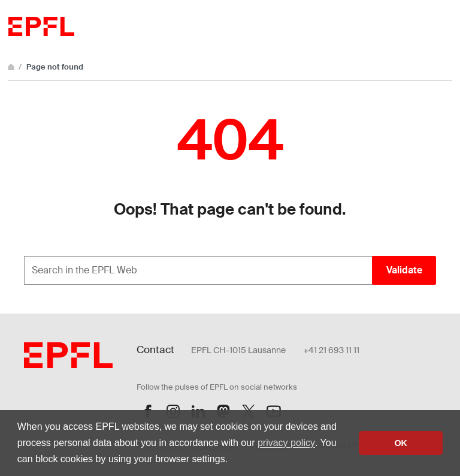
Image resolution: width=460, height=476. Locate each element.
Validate (404, 270)
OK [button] (401, 443)
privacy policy (286, 443)
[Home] (12, 67)
